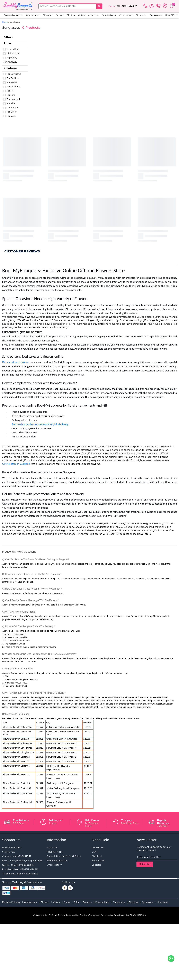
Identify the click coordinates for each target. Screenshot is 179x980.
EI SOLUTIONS (138, 915)
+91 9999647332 (126, 6)
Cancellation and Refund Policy (64, 856)
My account (98, 861)
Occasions (156, 15)
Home (5, 22)
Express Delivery (13, 15)
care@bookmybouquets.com (26, 861)
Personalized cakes (15, 362)
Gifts (82, 15)
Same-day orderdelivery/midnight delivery (41, 424)
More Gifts (171, 15)
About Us (52, 848)
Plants (71, 15)
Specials (96, 865)
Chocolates (126, 15)
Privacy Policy (55, 852)
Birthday (141, 15)
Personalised (109, 15)
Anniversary (33, 15)
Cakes (60, 15)
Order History (54, 865)
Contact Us (98, 848)
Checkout (97, 856)
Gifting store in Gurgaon (16, 464)
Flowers (48, 15)
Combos (93, 15)
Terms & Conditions (57, 861)
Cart (94, 852)
